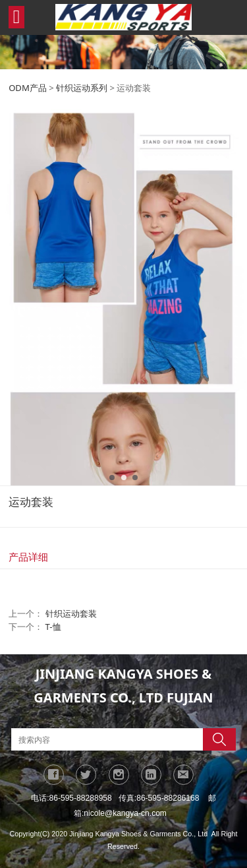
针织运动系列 (82, 88)
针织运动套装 (71, 613)
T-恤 (53, 627)
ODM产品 (28, 88)
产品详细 (28, 557)
